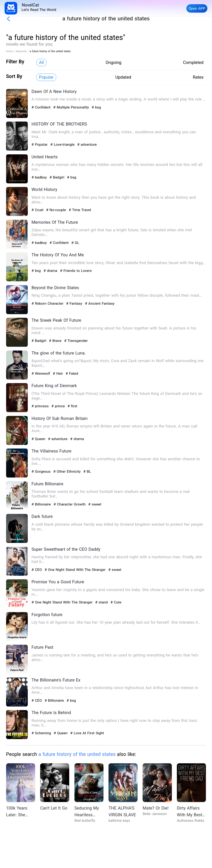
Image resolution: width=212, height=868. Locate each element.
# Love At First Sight (87, 733)
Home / (11, 51)
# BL (87, 471)
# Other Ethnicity (68, 471)
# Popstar (40, 144)
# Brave (56, 341)
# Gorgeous (42, 471)
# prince (59, 406)
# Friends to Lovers (76, 271)
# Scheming (42, 733)
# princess (41, 406)
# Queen (39, 439)
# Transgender (76, 341)
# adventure (87, 144)
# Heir (58, 373)
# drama (51, 271)
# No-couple (57, 210)
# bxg (96, 107)
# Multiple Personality (72, 107)
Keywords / (23, 51)
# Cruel (38, 210)
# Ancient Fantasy (100, 303)
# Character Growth (70, 504)
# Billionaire (42, 504)
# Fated (72, 373)
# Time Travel (80, 210)
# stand (102, 602)
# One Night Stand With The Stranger (76, 570)
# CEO (37, 570)
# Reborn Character (48, 303)
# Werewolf (41, 373)
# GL (75, 243)
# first (72, 406)
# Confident (42, 107)
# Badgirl (57, 177)
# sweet (95, 504)
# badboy (40, 177)
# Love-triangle (63, 144)
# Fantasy (75, 303)
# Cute (116, 602)
